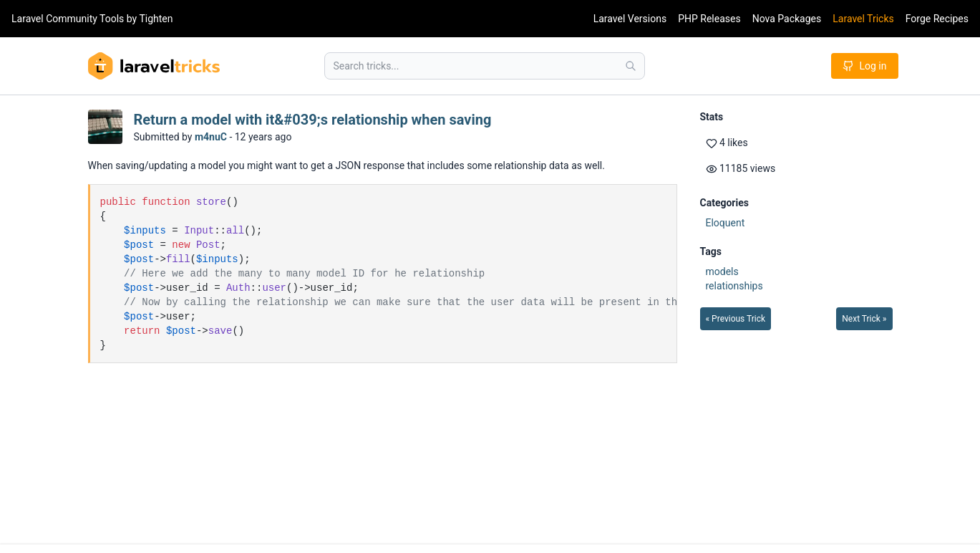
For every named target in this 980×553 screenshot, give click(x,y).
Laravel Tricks (863, 19)
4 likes (727, 143)
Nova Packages (787, 19)
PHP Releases (709, 19)
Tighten (156, 19)
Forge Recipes (937, 19)
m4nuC (211, 137)
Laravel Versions (630, 19)
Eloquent (726, 223)
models (722, 271)
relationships (734, 286)
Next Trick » (864, 319)
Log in (865, 66)
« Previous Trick (736, 319)
